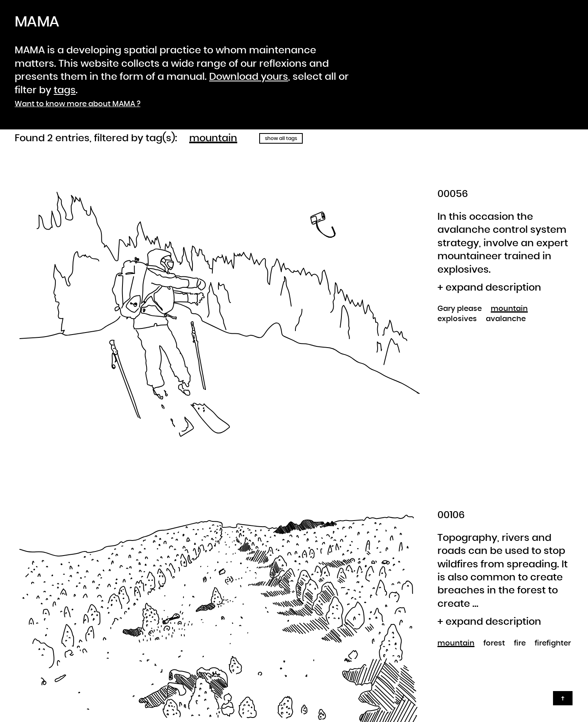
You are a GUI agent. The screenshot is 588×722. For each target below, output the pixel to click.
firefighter (553, 643)
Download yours (249, 77)
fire (520, 643)
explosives (457, 319)
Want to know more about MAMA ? (78, 104)
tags (65, 90)
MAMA (37, 22)
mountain (213, 138)
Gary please (460, 309)
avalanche (506, 319)
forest (494, 643)
